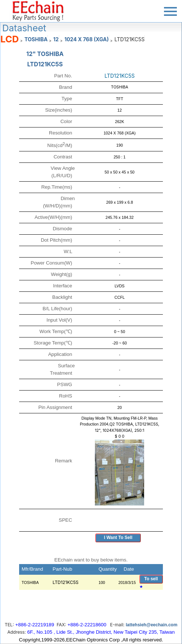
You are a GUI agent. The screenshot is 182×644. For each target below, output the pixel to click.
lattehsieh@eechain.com (151, 625)
